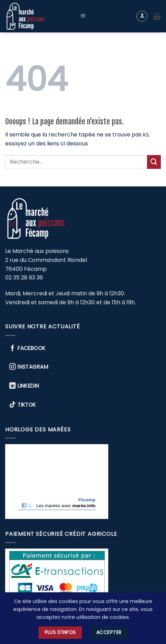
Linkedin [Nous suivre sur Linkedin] (24, 386)
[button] (83, 16)
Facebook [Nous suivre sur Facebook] (27, 348)
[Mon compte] (142, 16)
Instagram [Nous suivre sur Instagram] (29, 367)
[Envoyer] (154, 162)
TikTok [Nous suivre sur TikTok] (23, 405)
